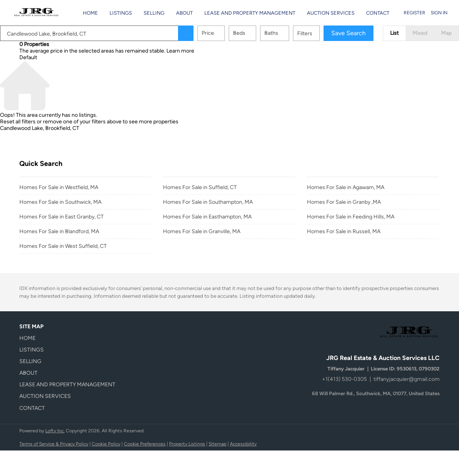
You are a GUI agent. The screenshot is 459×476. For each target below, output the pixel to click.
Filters (305, 33)
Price (208, 33)
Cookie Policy (106, 444)
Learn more (180, 51)
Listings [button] (121, 13)
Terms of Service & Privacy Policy (54, 444)
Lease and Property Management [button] (250, 13)
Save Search (349, 33)
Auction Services (331, 13)
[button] (186, 33)
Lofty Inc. (55, 431)
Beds (239, 33)
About (184, 13)
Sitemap (218, 444)
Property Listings (187, 444)
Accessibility (243, 444)
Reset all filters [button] (18, 122)
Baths (271, 33)
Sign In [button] (439, 13)
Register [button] (414, 13)
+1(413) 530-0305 (344, 379)
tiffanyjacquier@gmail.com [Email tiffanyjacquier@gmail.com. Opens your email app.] (407, 379)
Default (28, 57)
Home (90, 13)
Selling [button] (154, 13)
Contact (378, 13)
